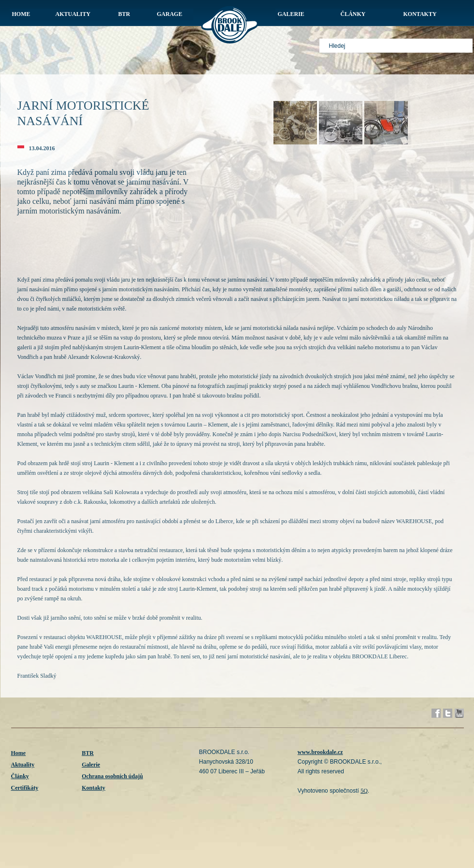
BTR (124, 14)
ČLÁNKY (353, 14)
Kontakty (93, 788)
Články (20, 776)
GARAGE (170, 14)
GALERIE (291, 14)
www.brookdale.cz (320, 752)
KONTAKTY (420, 14)
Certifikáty (25, 788)
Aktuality (23, 765)
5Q (364, 791)
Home (19, 753)
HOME (21, 14)
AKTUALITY (73, 14)
